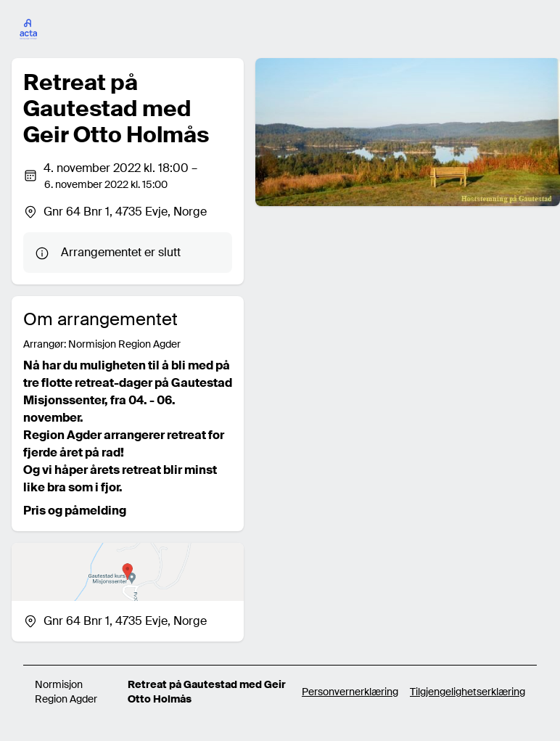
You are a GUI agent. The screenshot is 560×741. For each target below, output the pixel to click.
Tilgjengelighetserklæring (468, 692)
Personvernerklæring (350, 692)
